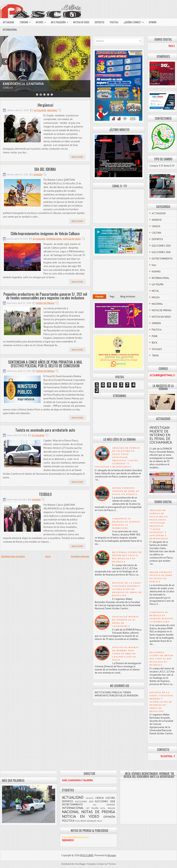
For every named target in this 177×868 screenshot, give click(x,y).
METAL (155, 291)
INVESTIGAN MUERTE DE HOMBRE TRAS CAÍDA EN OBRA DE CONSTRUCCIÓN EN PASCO (125, 654)
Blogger (112, 855)
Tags (112, 297)
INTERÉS (42, 21)
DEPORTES (100, 22)
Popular (99, 297)
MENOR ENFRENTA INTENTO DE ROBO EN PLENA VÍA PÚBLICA (126, 491)
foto (154, 265)
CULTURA (157, 233)
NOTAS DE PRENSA (45, 303)
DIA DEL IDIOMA (45, 169)
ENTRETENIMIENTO (162, 259)
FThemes (112, 864)
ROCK (155, 343)
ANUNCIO (157, 220)
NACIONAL (52, 110)
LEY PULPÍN (158, 285)
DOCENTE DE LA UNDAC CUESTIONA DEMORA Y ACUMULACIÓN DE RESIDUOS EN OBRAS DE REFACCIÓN (127, 589)
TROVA (155, 356)
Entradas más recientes (13, 556)
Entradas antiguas (80, 556)
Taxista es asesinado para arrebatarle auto (45, 430)
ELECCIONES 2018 (161, 252)
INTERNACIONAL (10, 30)
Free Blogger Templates (85, 864)
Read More (77, 157)
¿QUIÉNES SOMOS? (135, 21)
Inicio (48, 556)
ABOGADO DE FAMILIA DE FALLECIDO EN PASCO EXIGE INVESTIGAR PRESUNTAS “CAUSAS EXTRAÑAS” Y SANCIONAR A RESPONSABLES (117, 457)
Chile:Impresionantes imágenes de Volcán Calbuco (45, 233)
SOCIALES (157, 349)
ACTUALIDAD (8, 22)
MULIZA (156, 297)
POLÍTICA (114, 22)
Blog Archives (128, 297)
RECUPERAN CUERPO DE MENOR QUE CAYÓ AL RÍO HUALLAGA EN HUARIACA (161, 659)
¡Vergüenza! (45, 105)
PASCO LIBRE (87, 855)
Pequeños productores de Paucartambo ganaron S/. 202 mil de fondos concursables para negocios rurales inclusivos (45, 296)
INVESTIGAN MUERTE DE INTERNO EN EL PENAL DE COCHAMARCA (161, 435)
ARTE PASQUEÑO (61, 21)
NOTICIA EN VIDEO (81, 22)
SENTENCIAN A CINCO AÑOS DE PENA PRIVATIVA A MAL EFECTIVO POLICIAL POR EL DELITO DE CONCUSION (45, 364)
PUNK (155, 336)
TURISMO (26, 21)
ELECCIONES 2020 (161, 246)
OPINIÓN (153, 22)
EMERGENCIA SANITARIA (23, 84)
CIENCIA (156, 226)
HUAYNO (156, 272)
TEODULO (45, 494)
